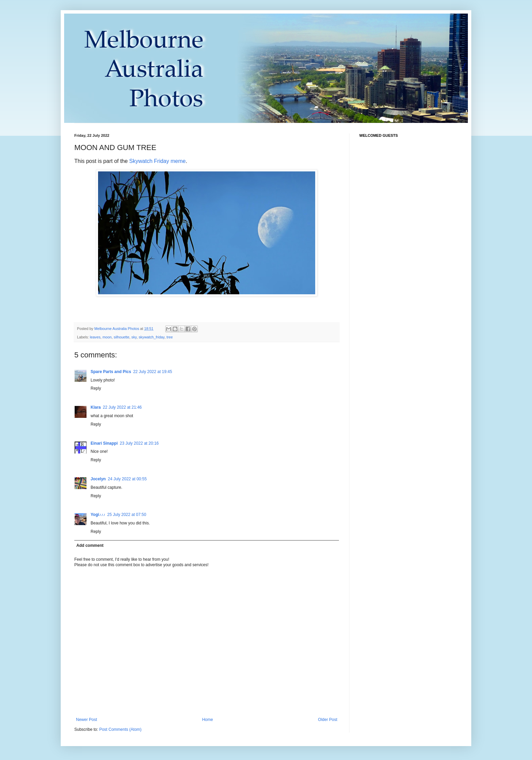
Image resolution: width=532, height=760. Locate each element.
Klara (96, 407)
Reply (96, 388)
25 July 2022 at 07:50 (127, 515)
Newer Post (87, 720)
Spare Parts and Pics (111, 372)
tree (170, 337)
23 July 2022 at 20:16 (139, 443)
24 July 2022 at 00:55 (127, 479)
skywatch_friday (152, 337)
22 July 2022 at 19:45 (153, 372)
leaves (95, 337)
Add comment (90, 545)
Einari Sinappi (104, 443)
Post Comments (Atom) (120, 729)
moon (107, 337)
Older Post (328, 720)
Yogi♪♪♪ (98, 515)
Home (208, 720)
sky (134, 337)
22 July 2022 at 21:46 (122, 407)
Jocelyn (98, 479)
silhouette (121, 337)
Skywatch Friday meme (157, 161)
